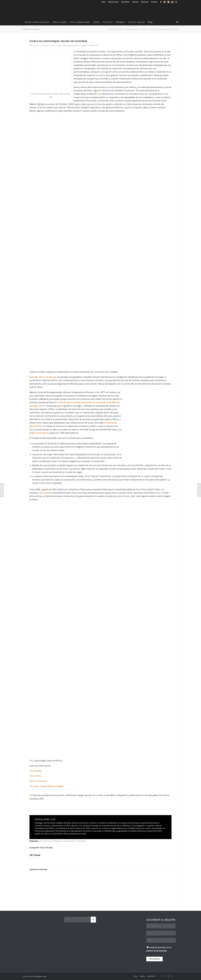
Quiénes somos (113, 2)
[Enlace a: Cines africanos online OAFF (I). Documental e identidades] (74, 882)
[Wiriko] (42, 11)
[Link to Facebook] (161, 2)
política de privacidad (156, 951)
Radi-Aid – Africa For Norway (43, 377)
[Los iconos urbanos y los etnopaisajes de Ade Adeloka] (199, 490)
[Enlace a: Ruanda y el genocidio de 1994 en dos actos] (127, 882)
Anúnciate (145, 2)
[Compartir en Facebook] (30, 855)
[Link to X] (165, 2)
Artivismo (46, 45)
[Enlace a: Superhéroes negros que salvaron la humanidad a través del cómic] (109, 885)
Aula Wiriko (125, 2)
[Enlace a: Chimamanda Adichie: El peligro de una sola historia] (38, 876)
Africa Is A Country (38, 781)
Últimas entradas (31, 29)
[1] (98, 94)
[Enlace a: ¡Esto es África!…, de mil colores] (163, 878)
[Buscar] (176, 22)
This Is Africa (35, 776)
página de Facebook (39, 433)
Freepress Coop (41, 976)
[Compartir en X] (31, 855)
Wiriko (78, 45)
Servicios (135, 2)
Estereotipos (81, 841)
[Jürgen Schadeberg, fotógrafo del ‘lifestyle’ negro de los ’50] (2, 490)
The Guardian (36, 771)
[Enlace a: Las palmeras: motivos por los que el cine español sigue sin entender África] (56, 882)
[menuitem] (104, 2)
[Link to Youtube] (172, 2)
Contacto (154, 2)
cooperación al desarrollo (64, 841)
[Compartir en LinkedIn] (36, 855)
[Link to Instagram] (168, 2)
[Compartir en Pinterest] (35, 855)
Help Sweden (45, 493)
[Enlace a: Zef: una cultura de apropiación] (145, 882)
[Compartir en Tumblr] (38, 855)
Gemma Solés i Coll (90, 45)
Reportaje (71, 45)
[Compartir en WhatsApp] (33, 855)
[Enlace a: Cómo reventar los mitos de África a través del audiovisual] (91, 882)
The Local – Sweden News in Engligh (46, 786)
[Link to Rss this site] (176, 2)
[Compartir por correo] (39, 855)
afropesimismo (46, 841)
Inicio (103, 2)
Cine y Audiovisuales (58, 45)
